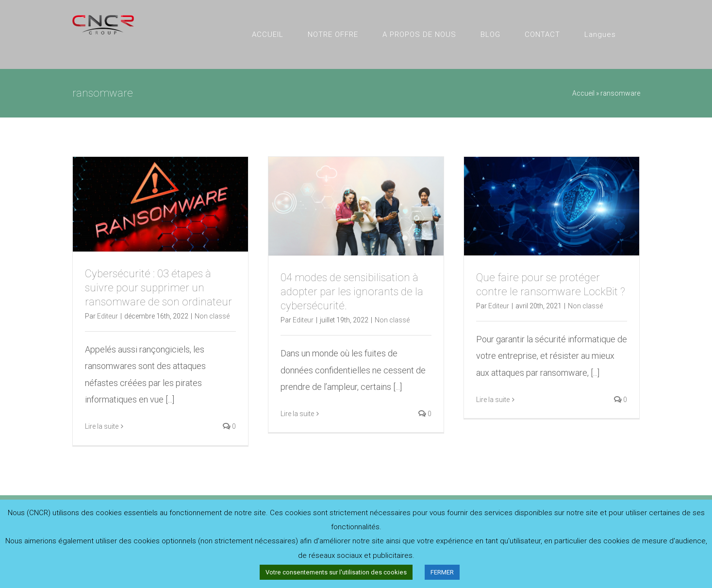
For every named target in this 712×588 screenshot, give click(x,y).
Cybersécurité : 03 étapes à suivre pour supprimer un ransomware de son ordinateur (158, 288)
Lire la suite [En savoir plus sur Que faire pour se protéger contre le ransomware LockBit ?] (493, 400)
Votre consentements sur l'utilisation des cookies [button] (336, 572)
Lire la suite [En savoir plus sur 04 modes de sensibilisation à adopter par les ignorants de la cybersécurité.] (297, 414)
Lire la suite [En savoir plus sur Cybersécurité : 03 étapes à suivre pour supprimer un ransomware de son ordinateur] (102, 426)
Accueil (583, 93)
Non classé (212, 316)
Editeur (108, 316)
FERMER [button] (442, 572)
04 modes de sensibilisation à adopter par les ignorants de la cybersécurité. (352, 292)
